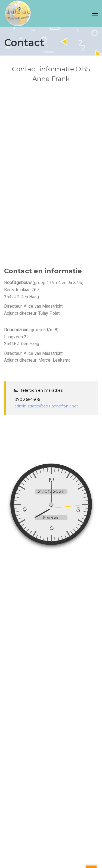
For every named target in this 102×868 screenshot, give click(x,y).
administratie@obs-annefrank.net (46, 406)
